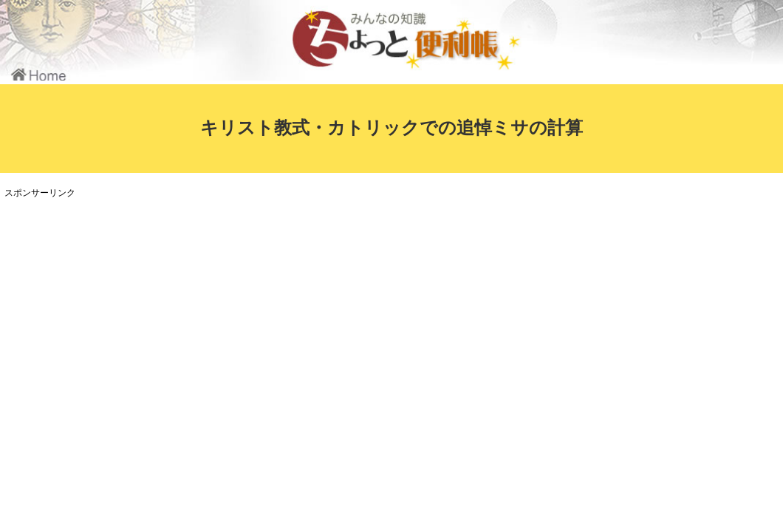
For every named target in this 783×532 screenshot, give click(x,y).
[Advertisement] (277, 306)
